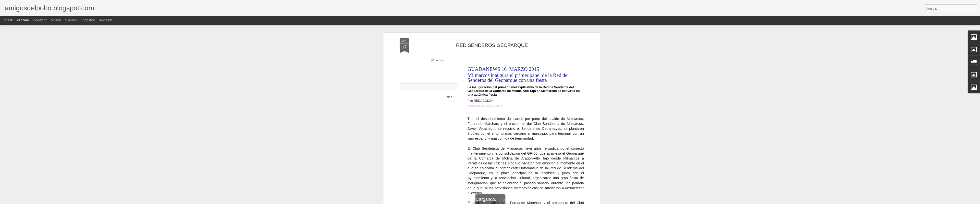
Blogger (509, 201)
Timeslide (105, 20)
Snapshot (88, 20)
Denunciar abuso (525, 201)
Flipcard (23, 20)
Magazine (40, 20)
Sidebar (71, 20)
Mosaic (56, 20)
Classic (8, 20)
